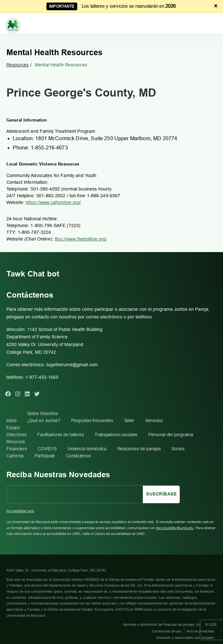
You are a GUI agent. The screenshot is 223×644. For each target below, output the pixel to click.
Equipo (13, 428)
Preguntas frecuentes (92, 420)
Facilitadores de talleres (60, 435)
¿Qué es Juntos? (44, 420)
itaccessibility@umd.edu (175, 528)
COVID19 (47, 449)
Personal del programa (171, 435)
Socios (178, 449)
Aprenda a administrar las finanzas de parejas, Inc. (163, 624)
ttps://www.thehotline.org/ (81, 239)
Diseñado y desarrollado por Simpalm (185, 638)
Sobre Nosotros (43, 413)
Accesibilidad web (20, 511)
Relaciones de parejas (139, 449)
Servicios (154, 420)
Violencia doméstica (87, 449)
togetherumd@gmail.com (72, 365)
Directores (17, 435)
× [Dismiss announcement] (216, 6)
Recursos (16, 442)
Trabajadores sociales (116, 435)
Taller (129, 420)
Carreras (15, 456)
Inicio (12, 420)
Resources (17, 65)
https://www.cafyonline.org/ (53, 202)
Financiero (17, 449)
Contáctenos (78, 456)
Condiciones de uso (167, 631)
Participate (45, 456)
